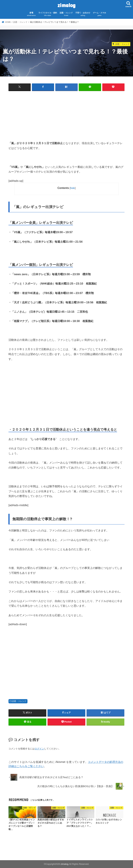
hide (73, 188)
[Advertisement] (66, 117)
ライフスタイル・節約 (48, 14)
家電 (31, 14)
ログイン (39, 749)
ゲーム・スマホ (99, 14)
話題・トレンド (66, 14)
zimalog (66, 5)
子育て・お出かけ (83, 14)
